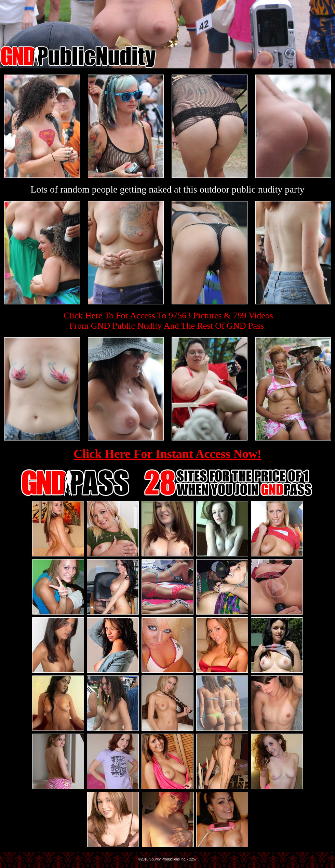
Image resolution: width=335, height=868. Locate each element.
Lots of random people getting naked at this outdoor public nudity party (167, 189)
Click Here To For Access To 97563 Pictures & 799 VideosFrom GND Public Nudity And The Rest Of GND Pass (168, 321)
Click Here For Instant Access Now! (167, 454)
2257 (193, 859)
